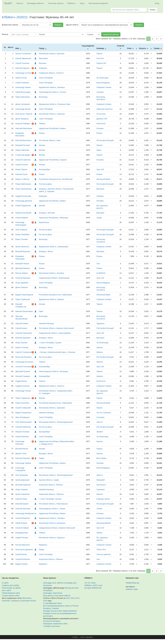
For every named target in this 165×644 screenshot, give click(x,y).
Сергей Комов (21, 328)
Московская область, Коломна (51, 273)
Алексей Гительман (24, 367)
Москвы (68, 588)
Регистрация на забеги (11, 588)
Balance (100, 352)
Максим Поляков (22, 432)
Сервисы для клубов (11, 585)
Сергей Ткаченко (22, 63)
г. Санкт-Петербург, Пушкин (50, 343)
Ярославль (43, 58)
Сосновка (100, 417)
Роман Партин (21, 169)
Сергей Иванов (22, 218)
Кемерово (43, 68)
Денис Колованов (23, 104)
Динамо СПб (102, 119)
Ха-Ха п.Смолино (104, 413)
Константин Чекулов (24, 114)
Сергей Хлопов (22, 165)
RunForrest (101, 124)
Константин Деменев (24, 550)
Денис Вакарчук (22, 119)
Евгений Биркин (22, 504)
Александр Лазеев (23, 87)
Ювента (100, 362)
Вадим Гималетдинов (24, 295)
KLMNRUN (101, 273)
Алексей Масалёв (23, 509)
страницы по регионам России (23, 601)
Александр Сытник (23, 73)
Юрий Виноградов (23, 92)
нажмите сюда (132, 589)
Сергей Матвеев (22, 437)
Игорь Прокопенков (23, 189)
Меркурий (101, 480)
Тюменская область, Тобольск (51, 494)
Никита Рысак (21, 78)
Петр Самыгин (21, 230)
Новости (20, 3)
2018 (73, 598)
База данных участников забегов (57, 596)
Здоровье (100, 323)
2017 (78, 598)
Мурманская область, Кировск (51, 299)
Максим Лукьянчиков (24, 311)
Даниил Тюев (21, 454)
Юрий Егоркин (21, 523)
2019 (68, 598)
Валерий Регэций (23, 145)
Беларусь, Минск (46, 251)
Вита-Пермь (101, 458)
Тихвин (99, 509)
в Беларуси (56, 621)
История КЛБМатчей (93, 588)
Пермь (42, 458)
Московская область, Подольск (52, 538)
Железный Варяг (103, 179)
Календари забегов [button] (36, 3)
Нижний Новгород (46, 323)
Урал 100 (100, 169)
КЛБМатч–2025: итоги (93, 585)
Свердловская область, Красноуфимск (55, 333)
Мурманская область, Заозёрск (52, 87)
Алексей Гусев (21, 174)
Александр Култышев (24, 362)
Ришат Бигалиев (22, 403)
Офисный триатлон (104, 109)
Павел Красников (23, 97)
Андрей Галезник (22, 386)
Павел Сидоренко (23, 398)
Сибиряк (100, 196)
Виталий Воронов (23, 251)
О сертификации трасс (53, 603)
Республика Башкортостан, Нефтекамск (55, 295)
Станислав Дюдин (23, 155)
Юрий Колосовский (23, 213)
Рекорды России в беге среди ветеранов (60, 611)
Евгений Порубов (23, 458)
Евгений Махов (22, 449)
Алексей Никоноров (24, 333)
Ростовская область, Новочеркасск (53, 504)
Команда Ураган (103, 499)
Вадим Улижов (21, 564)
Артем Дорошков (22, 480)
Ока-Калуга (101, 485)
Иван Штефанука (23, 417)
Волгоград (43, 97)
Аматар (100, 347)
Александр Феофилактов (26, 513)
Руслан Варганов (22, 545)
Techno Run (101, 550)
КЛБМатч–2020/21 (15, 17)
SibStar (99, 533)
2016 (45, 601)
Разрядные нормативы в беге (55, 624)
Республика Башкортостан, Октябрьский (56, 179)
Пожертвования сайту (11, 593)
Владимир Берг (22, 533)
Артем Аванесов (22, 247)
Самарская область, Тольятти (51, 73)
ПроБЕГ (8, 3)
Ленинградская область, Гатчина (52, 92)
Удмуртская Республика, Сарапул (53, 160)
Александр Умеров (23, 463)
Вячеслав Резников (23, 357)
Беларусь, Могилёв (47, 213)
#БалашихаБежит (104, 523)
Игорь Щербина (22, 283)
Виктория (100, 189)
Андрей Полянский (23, 196)
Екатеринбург (44, 169)
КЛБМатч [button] (72, 3)
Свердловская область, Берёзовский (54, 278)
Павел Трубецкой (23, 299)
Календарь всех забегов (53, 583)
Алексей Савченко (23, 160)
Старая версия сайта (11, 596)
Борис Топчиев (22, 239)
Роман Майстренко (23, 184)
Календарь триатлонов (53, 593)
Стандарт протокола (52, 626)
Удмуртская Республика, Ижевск (52, 128)
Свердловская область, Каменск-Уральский (57, 528)
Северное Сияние (104, 87)
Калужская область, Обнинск (51, 485)
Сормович (101, 489)
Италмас (100, 128)
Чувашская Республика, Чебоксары (54, 218)
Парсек (99, 54)
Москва (42, 145)
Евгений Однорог (23, 68)
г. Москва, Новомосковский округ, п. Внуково (57, 352)
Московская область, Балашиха (52, 523)
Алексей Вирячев (23, 518)
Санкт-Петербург (46, 78)
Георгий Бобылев (23, 559)
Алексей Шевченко (23, 427)
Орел (41, 311)
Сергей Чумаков (22, 83)
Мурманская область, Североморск (54, 247)
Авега (99, 150)
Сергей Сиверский (23, 408)
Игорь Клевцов (22, 489)
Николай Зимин (22, 323)
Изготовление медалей (98, 3)
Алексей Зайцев (22, 528)
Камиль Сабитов (22, 179)
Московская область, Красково (52, 54)
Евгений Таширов (23, 376)
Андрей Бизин (21, 381)
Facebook (6, 601)
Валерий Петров (22, 264)
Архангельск (44, 222)
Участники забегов (56, 3)
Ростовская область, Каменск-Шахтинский (56, 328)
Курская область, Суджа (49, 480)
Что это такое (90, 583)
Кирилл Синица (22, 347)
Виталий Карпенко (23, 485)
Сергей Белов (21, 554)
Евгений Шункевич (23, 338)
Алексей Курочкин (23, 278)
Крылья (100, 441)
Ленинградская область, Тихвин (52, 509)
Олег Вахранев (22, 475)
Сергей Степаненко (24, 352)
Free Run (100, 58)
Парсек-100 (101, 63)
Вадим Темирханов (23, 413)
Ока (98, 264)
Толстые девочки (103, 554)
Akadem (100, 376)
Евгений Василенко (23, 140)
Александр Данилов (24, 201)
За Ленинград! (102, 78)
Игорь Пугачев (21, 343)
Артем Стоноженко (23, 54)
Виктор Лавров (22, 273)
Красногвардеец (103, 83)
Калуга (42, 264)
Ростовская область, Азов (50, 140)
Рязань (42, 133)
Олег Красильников (24, 422)
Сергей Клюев (21, 499)
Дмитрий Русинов (23, 371)
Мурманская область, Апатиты (52, 386)
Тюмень (42, 124)
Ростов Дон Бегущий (105, 140)
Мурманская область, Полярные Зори (55, 104)
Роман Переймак (22, 234)
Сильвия (100, 92)
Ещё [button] (82, 3)
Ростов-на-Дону (45, 184)
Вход (157, 3)
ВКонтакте (27, 598)
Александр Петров (23, 391)
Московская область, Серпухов (52, 114)
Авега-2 (100, 422)
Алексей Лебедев (23, 124)
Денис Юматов (22, 287)
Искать (153, 10)
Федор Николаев (22, 150)
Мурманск (43, 545)
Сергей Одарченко (23, 206)
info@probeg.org (132, 583)
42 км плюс (101, 114)
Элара (99, 218)
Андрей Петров (22, 538)
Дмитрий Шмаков (23, 268)
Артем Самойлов (22, 494)
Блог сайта (6, 590)
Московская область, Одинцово (52, 408)
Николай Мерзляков (24, 128)
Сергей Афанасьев (23, 58)
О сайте (5, 583)
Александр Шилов (23, 109)
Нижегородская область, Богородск (54, 371)
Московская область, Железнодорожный (56, 422)
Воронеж (42, 63)
